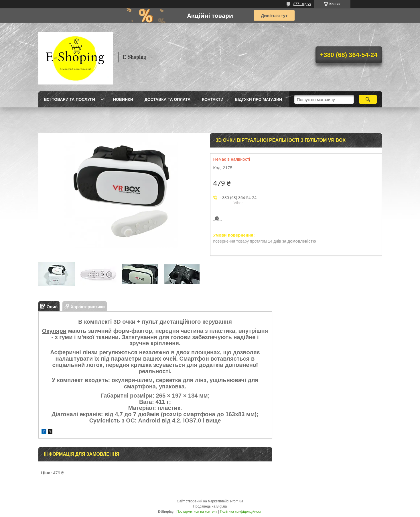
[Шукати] (368, 99)
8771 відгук (302, 4)
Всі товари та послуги (70, 99)
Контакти (213, 99)
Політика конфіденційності (241, 512)
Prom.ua (237, 501)
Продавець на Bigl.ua (210, 506)
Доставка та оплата (168, 99)
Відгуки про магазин (258, 99)
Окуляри (54, 331)
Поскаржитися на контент (197, 512)
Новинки (123, 99)
